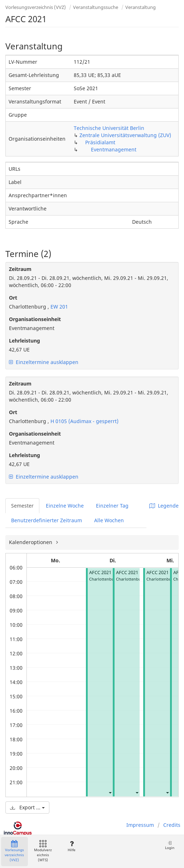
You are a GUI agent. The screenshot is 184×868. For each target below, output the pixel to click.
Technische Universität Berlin (109, 128)
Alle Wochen (109, 520)
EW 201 (59, 307)
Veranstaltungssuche (96, 7)
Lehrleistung (25, 341)
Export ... (27, 807)
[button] (110, 792)
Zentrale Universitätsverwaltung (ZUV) (125, 135)
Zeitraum (20, 269)
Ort (13, 298)
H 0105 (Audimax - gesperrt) (84, 421)
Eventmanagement (114, 149)
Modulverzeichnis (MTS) (43, 851)
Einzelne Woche (65, 506)
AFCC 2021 (100, 573)
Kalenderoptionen (31, 542)
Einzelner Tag (112, 506)
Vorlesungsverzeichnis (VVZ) (36, 7)
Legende (164, 506)
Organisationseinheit (35, 319)
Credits (172, 825)
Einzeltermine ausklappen (44, 362)
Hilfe (71, 846)
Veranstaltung (141, 7)
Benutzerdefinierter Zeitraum (47, 520)
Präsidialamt (100, 142)
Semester (22, 506)
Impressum (140, 825)
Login (170, 845)
